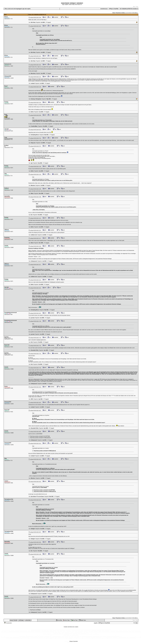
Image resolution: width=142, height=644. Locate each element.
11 (137, 13)
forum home (77, 5)
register (67, 5)
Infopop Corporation (74, 641)
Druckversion (8, 623)
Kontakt (65, 627)
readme (77, 627)
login (63, 5)
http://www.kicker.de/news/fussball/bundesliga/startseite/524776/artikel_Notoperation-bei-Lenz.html (49, 536)
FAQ (73, 5)
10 (135, 13)
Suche (70, 5)
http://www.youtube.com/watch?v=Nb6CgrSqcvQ (40, 438)
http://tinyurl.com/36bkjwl (35, 610)
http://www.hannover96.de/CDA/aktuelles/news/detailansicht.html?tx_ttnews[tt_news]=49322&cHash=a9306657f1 (52, 69)
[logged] (49, 22)
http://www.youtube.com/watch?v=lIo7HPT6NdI (40, 436)
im (81, 5)
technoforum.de (71, 627)
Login (23, 9)
